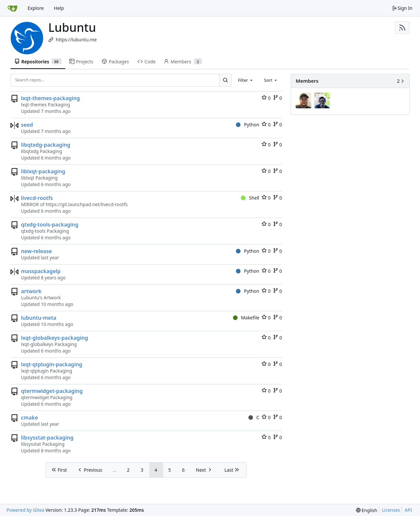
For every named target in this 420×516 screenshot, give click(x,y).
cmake (30, 418)
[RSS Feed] (402, 28)
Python (248, 125)
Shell (250, 198)
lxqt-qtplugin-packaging (52, 364)
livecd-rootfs (37, 198)
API (408, 510)
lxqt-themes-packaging (51, 98)
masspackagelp (41, 271)
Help (59, 8)
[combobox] (246, 80)
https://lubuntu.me (76, 40)
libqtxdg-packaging (46, 145)
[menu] (367, 510)
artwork (31, 291)
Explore (36, 8)
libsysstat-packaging (47, 438)
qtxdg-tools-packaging (50, 225)
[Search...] (225, 80)
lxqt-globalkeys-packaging (54, 338)
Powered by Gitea (25, 510)
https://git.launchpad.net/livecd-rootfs (87, 204)
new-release (36, 251)
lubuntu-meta (39, 318)
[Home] (12, 8)
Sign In (402, 8)
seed (27, 125)
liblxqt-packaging (43, 171)
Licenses (391, 510)
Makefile (246, 318)
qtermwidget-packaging (52, 391)
